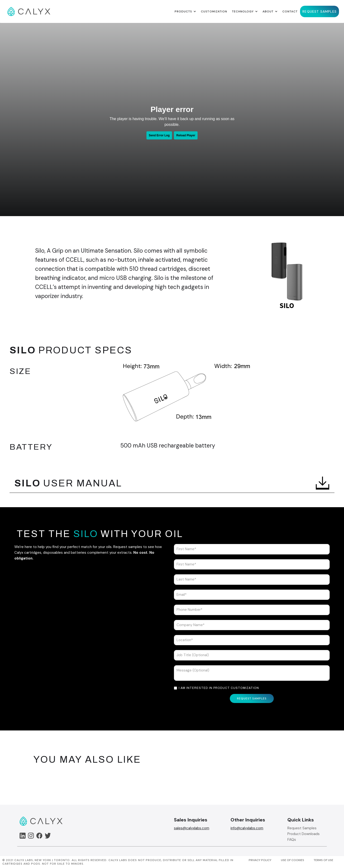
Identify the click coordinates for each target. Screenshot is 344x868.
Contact (290, 11)
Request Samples (302, 828)
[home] (29, 11)
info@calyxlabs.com (247, 828)
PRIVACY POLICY (260, 860)
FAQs (292, 840)
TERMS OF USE (323, 860)
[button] (185, 12)
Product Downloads (304, 834)
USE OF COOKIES (293, 860)
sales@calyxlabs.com (192, 828)
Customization (214, 11)
